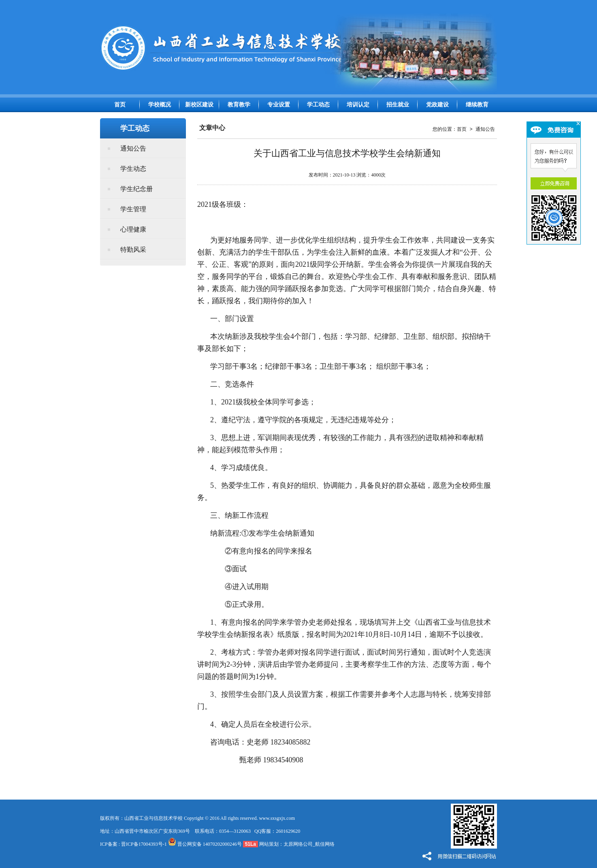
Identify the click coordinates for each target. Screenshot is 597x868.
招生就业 (398, 105)
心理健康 (133, 229)
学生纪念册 (136, 189)
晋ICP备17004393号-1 (144, 844)
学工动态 (318, 105)
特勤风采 (133, 250)
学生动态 (133, 169)
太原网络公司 (298, 844)
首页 (120, 105)
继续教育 (477, 105)
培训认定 (358, 105)
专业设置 (279, 105)
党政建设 (437, 105)
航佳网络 (325, 844)
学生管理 (133, 209)
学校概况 (160, 105)
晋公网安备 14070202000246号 (205, 844)
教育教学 (239, 105)
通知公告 (133, 148)
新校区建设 (199, 105)
